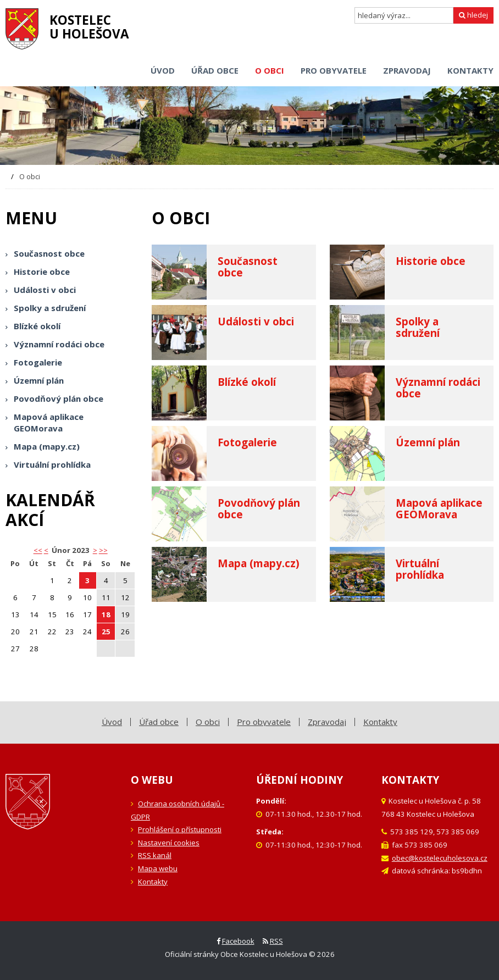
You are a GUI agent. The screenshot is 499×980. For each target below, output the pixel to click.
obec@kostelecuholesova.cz (440, 858)
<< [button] (38, 550)
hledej (473, 15)
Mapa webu (158, 868)
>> (103, 550)
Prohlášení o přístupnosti (180, 829)
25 (106, 632)
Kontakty (153, 882)
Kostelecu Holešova (89, 27)
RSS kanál (155, 855)
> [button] (95, 550)
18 (106, 614)
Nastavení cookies (169, 843)
